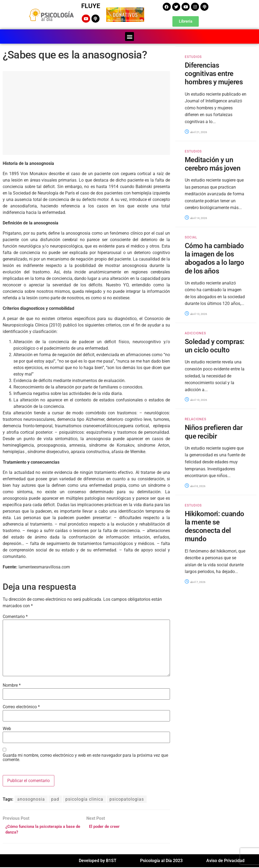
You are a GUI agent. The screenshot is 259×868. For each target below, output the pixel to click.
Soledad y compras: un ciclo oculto (215, 345)
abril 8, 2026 (195, 486)
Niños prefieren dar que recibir (214, 431)
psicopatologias (127, 799)
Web (7, 728)
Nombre (12, 685)
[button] (129, 36)
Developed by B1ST (98, 861)
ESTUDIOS (193, 56)
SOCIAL (191, 237)
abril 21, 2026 (196, 132)
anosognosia (31, 799)
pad (55, 799)
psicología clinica (84, 799)
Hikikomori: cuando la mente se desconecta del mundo (214, 526)
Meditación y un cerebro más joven (213, 163)
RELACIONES (196, 419)
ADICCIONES (195, 333)
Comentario (15, 616)
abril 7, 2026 (195, 581)
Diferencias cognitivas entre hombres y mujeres (214, 73)
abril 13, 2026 (196, 313)
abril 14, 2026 (196, 218)
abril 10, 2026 (196, 399)
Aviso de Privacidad (225, 861)
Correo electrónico (21, 706)
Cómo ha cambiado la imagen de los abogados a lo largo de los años (214, 258)
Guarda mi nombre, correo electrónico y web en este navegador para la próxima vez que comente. (85, 757)
